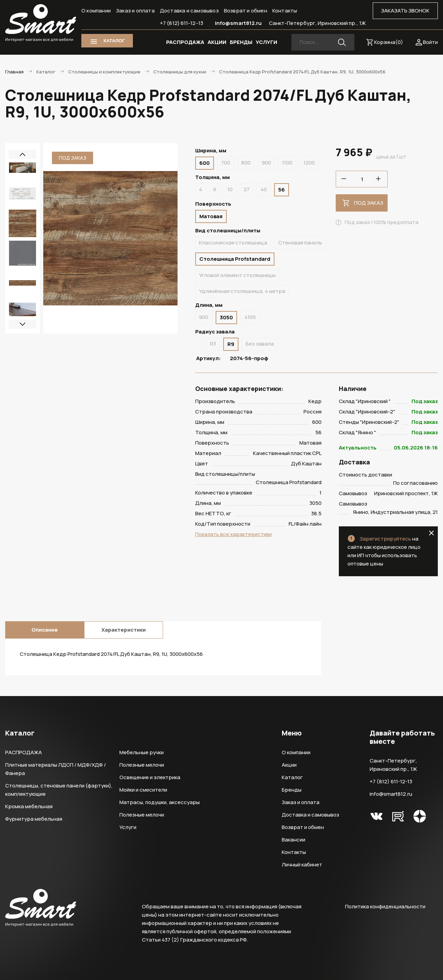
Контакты (285, 11)
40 (264, 189)
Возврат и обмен (246, 11)
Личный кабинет (302, 865)
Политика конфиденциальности (385, 906)
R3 (213, 344)
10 (230, 189)
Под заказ (369, 203)
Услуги (128, 827)
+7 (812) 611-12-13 (182, 23)
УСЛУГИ (266, 42)
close (431, 533)
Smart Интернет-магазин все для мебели (41, 23)
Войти (430, 42)
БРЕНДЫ (241, 42)
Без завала (260, 344)
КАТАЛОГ (114, 41)
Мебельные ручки (142, 752)
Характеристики (124, 630)
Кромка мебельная (29, 806)
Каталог (292, 777)
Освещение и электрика (150, 777)
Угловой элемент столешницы (237, 275)
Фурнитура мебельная (34, 819)
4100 (250, 317)
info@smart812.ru (238, 23)
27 (247, 189)
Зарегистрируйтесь (385, 539)
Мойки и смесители (143, 790)
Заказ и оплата (135, 11)
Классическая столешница (233, 243)
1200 (309, 163)
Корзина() (389, 42)
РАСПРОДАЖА (185, 42)
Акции (289, 765)
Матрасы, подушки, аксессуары (160, 802)
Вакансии (293, 840)
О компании (96, 11)
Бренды (292, 790)
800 (246, 163)
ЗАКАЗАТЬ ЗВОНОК (405, 11)
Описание (45, 630)
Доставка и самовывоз (189, 11)
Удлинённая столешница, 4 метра (242, 291)
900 (266, 163)
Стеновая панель (300, 243)
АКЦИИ (217, 42)
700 (226, 163)
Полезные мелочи (142, 765)
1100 (287, 163)
